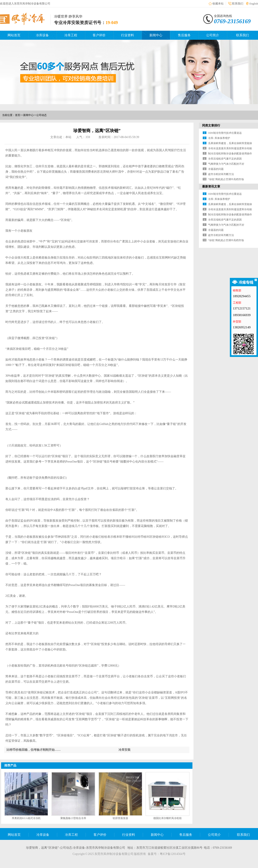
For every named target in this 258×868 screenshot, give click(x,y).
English (254, 4)
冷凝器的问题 (216, 169)
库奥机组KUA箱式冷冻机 (26, 818)
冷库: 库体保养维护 (219, 138)
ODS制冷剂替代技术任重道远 (225, 133)
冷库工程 (71, 35)
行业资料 (127, 35)
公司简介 (213, 35)
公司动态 (41, 115)
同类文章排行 (211, 126)
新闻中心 (156, 35)
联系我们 (238, 4)
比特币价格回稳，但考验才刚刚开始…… (34, 750)
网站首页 (14, 35)
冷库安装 (124, 750)
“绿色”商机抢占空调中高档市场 (226, 179)
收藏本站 (218, 4)
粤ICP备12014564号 (173, 854)
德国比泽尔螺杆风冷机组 (167, 818)
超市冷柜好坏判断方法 (221, 174)
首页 (18, 115)
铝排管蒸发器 (120, 818)
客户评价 (99, 35)
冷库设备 (42, 35)
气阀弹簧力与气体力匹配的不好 (226, 164)
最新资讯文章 (211, 187)
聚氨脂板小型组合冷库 (73, 818)
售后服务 (184, 35)
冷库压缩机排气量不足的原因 (225, 159)
